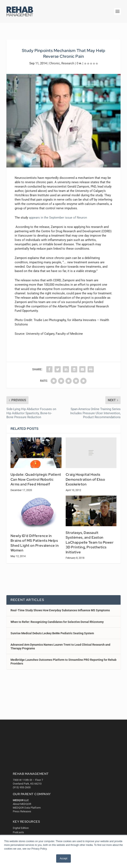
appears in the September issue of (58, 218)
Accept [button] (63, 858)
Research (68, 63)
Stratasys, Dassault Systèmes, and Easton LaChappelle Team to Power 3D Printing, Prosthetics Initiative (90, 542)
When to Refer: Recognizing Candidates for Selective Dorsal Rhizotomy (57, 622)
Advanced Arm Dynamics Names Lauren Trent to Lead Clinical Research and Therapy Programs (60, 646)
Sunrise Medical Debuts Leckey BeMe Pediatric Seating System (52, 633)
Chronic (55, 63)
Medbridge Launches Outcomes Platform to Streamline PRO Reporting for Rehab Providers (63, 662)
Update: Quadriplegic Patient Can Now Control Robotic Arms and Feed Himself (36, 479)
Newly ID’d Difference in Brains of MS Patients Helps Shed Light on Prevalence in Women (35, 543)
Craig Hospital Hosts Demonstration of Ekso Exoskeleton (85, 479)
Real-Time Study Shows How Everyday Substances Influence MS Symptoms (60, 610)
